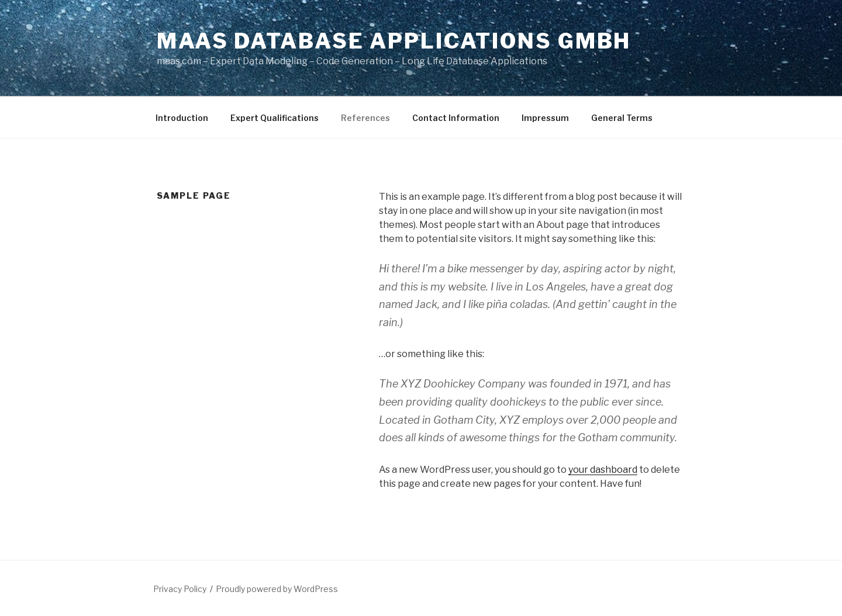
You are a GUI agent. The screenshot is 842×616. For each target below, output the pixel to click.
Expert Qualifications (275, 118)
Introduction (182, 118)
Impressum (545, 118)
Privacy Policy (180, 589)
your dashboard (603, 470)
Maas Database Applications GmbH (394, 41)
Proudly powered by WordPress (277, 589)
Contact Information (456, 118)
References (365, 118)
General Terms (622, 118)
